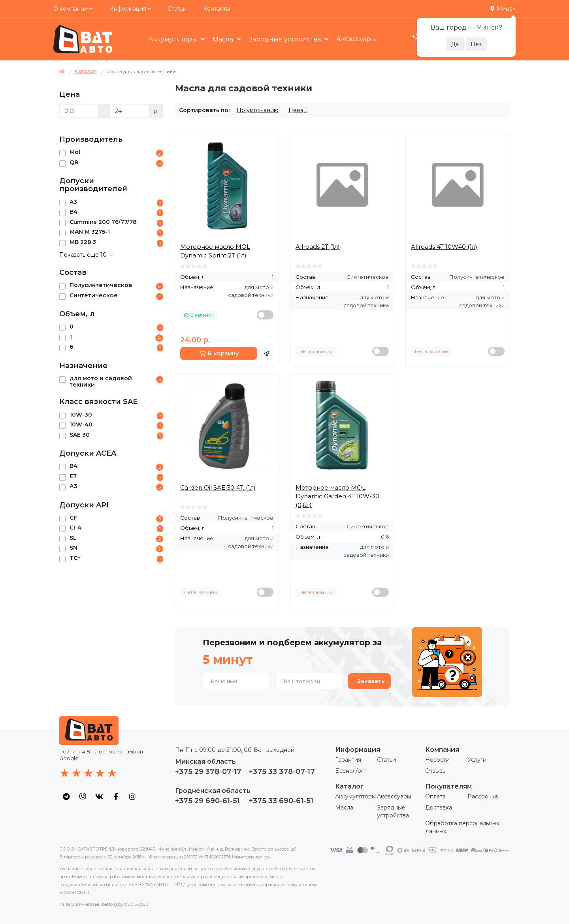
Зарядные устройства (285, 39)
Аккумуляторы (173, 39)
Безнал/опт (351, 771)
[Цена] (79, 111)
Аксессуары (356, 39)
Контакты (217, 9)
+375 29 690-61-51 (207, 801)
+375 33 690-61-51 (281, 801)
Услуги (477, 760)
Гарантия (348, 760)
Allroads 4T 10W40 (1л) (444, 247)
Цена (296, 110)
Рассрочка (483, 796)
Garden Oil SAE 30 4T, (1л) (218, 487)
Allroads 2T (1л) (318, 247)
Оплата (435, 796)
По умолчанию (258, 110)
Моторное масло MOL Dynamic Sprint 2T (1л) (215, 251)
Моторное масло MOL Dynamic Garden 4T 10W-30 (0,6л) (337, 496)
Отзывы (436, 771)
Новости (437, 760)
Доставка (439, 808)
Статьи (177, 9)
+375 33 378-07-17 (282, 772)
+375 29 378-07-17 (208, 772)
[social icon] (66, 796)
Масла (224, 39)
